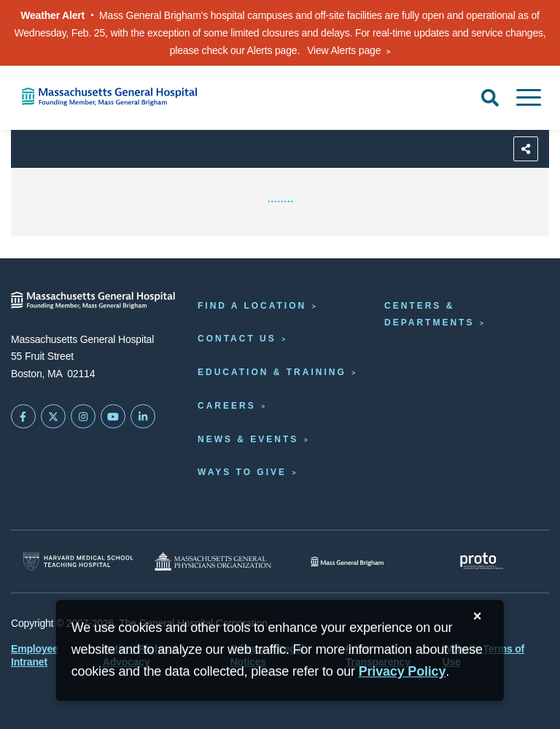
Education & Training (272, 372)
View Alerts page (344, 50)
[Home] (117, 97)
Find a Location (252, 306)
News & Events (248, 439)
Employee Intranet (35, 655)
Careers (227, 406)
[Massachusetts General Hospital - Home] (93, 300)
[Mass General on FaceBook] (23, 417)
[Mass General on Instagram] (83, 417)
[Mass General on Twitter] (53, 417)
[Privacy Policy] (402, 672)
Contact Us (237, 339)
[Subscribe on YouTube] (113, 417)
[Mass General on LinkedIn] (143, 417)
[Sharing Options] (526, 149)
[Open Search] (490, 98)
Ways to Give (242, 472)
